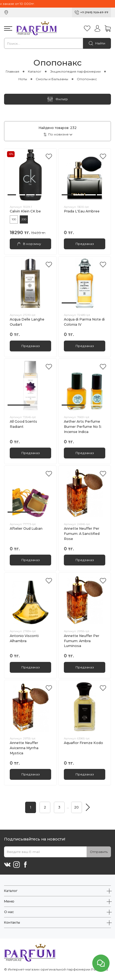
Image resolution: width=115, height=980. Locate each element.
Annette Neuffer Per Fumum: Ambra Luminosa (82, 641)
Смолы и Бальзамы (52, 79)
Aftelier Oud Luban (26, 528)
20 (76, 807)
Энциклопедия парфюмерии (75, 71)
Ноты (23, 79)
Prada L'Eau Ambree (82, 211)
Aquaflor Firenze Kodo (83, 743)
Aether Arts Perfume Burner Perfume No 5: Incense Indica (83, 427)
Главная (12, 71)
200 (24, 219)
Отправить (99, 852)
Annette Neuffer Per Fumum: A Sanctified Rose (82, 534)
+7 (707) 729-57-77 (94, 12)
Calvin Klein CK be (25, 211)
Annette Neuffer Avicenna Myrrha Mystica (24, 748)
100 (14, 219)
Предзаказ (85, 244)
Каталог (35, 71)
